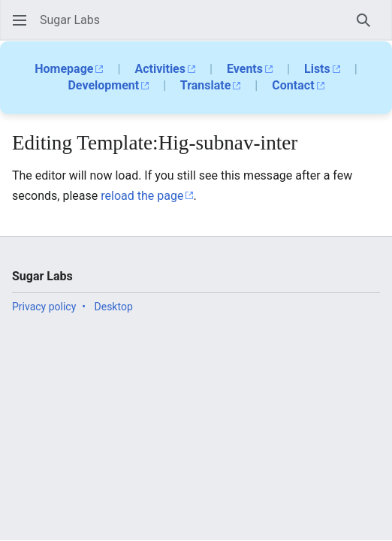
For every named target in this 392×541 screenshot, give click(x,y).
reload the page (142, 196)
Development (103, 85)
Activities (160, 69)
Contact (293, 85)
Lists (317, 69)
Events (245, 69)
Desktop (114, 307)
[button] (20, 20)
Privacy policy (44, 307)
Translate (206, 85)
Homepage (64, 69)
